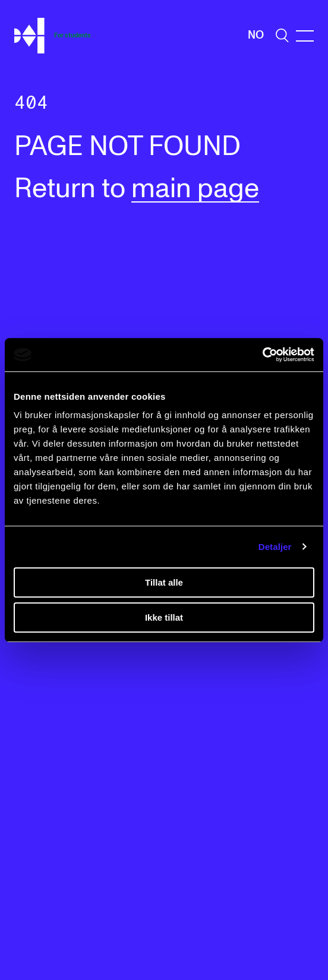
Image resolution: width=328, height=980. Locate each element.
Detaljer (275, 547)
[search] (282, 35)
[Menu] (305, 36)
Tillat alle (164, 582)
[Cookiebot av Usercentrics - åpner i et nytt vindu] (262, 355)
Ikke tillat (164, 617)
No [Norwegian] (256, 35)
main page (195, 189)
